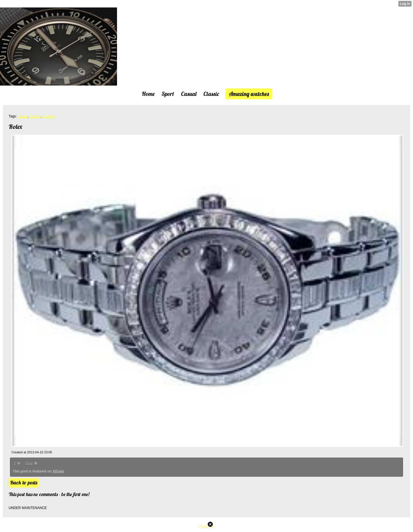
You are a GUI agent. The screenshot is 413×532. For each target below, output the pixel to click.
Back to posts (24, 482)
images (35, 116)
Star (31, 464)
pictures (49, 116)
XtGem (58, 471)
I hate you (206, 526)
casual (23, 116)
